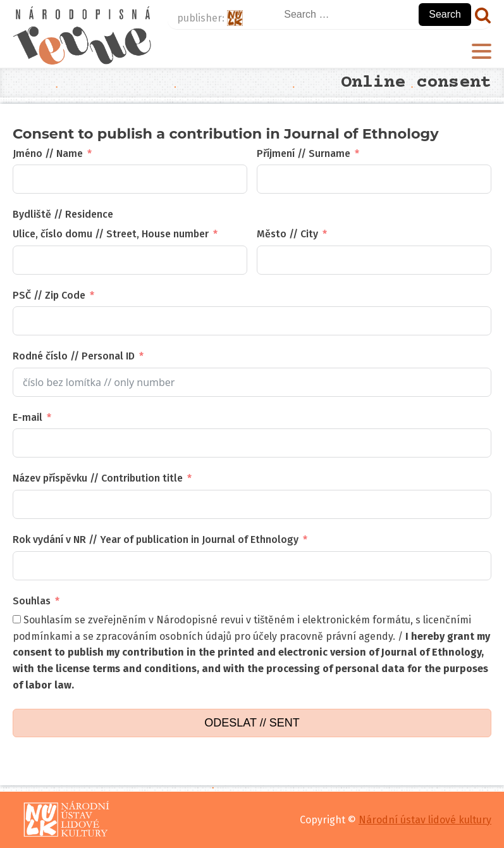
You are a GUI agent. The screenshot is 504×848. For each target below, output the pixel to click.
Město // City (287, 234)
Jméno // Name (48, 153)
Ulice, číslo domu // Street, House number (111, 234)
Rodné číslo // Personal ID (74, 356)
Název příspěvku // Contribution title (98, 478)
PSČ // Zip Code (49, 295)
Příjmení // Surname (304, 153)
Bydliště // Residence (63, 214)
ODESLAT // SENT (252, 723)
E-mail (28, 417)
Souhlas (32, 601)
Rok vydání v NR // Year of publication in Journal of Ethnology (156, 539)
